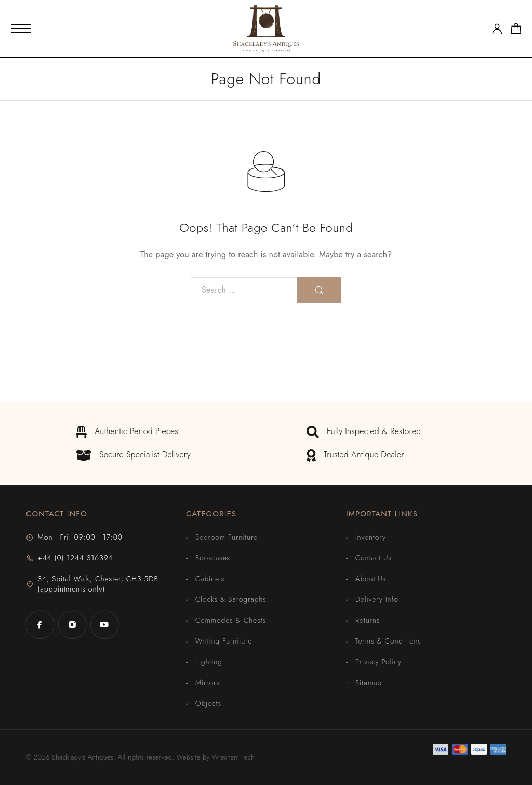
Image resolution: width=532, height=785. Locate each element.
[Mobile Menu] (21, 29)
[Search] (319, 290)
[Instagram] (72, 625)
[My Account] (497, 29)
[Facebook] (40, 625)
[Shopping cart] (516, 31)
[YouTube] (104, 625)
